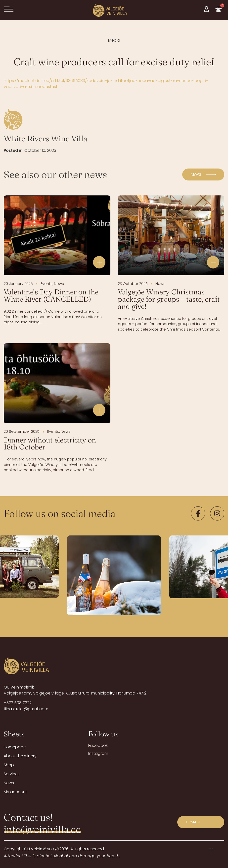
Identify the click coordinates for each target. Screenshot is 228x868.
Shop (9, 765)
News (9, 783)
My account (15, 792)
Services (12, 774)
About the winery (20, 756)
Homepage (15, 747)
